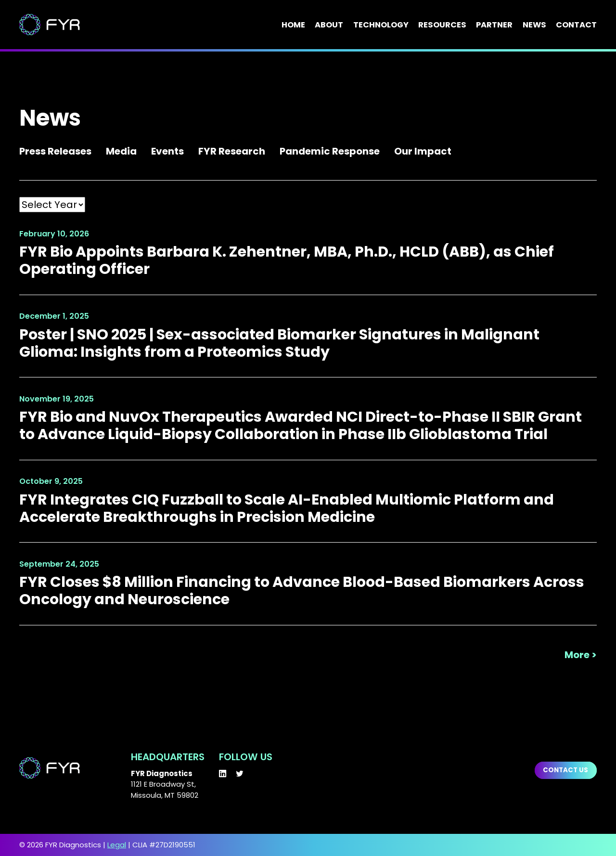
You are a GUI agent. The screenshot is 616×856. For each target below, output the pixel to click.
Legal (117, 845)
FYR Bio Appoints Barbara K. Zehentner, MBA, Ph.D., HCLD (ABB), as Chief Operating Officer (287, 260)
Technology (381, 25)
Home (293, 25)
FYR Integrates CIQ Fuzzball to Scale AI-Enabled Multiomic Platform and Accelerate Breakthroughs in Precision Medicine (287, 508)
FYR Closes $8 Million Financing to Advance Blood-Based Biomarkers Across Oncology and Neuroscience (302, 590)
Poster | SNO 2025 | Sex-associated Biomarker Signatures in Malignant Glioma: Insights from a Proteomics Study (279, 343)
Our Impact (423, 151)
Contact (576, 25)
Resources (442, 25)
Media (121, 151)
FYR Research (232, 151)
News (534, 25)
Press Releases (55, 151)
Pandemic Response (330, 151)
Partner (494, 25)
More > (581, 655)
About (329, 25)
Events (167, 151)
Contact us (565, 770)
